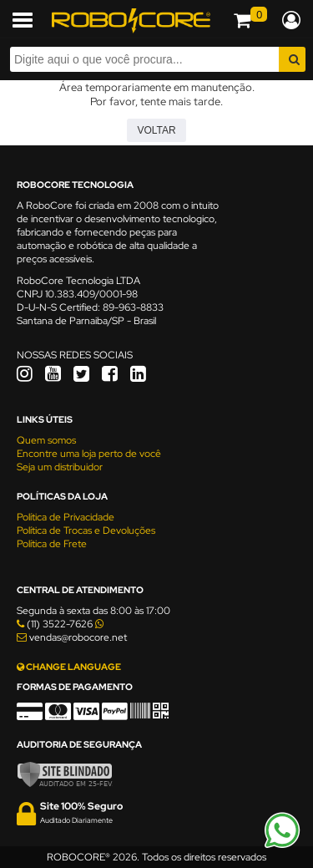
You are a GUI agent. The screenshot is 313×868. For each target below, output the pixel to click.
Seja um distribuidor (60, 467)
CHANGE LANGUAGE (69, 667)
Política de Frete (52, 544)
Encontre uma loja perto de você (89, 454)
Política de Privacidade (66, 517)
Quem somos (46, 440)
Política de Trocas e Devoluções (86, 530)
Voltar (156, 130)
